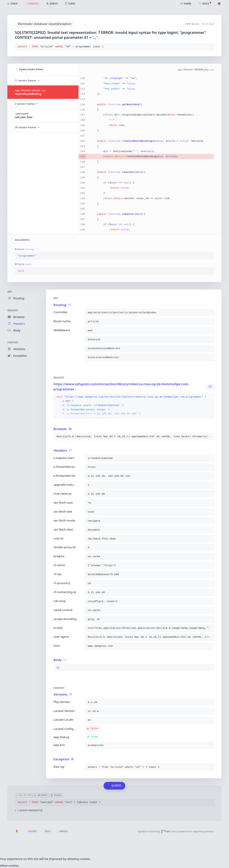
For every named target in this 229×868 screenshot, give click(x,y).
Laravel (64, 831)
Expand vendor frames (30, 70)
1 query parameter (29, 810)
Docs (48, 831)
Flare (166, 831)
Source (33, 831)
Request (13, 310)
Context (13, 342)
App (10, 292)
